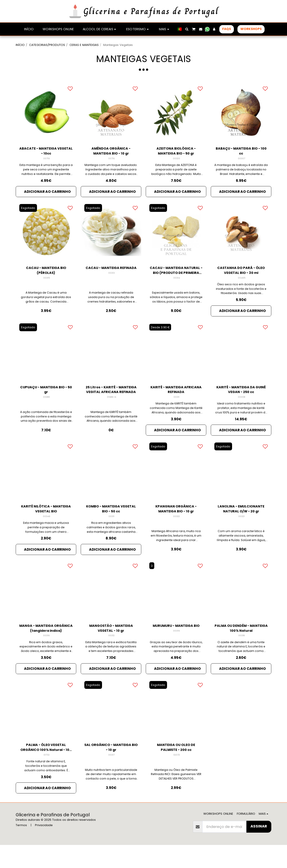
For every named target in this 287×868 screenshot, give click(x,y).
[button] (187, 29)
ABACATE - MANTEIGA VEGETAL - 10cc (46, 163)
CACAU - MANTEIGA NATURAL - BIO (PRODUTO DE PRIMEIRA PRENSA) (176, 285)
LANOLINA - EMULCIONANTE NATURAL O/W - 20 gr (241, 527)
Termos (21, 848)
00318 (241, 656)
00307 (241, 171)
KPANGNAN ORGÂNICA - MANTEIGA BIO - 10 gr (176, 527)
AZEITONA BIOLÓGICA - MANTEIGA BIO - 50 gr (176, 163)
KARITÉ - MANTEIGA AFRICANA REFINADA (176, 406)
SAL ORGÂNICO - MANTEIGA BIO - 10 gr (111, 769)
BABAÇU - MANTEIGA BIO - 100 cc (241, 163)
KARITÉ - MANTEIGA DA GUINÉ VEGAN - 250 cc (241, 406)
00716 (112, 171)
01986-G (111, 414)
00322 (176, 535)
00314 (177, 293)
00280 (46, 414)
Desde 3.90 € (161, 343)
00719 (47, 171)
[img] (46, 124)
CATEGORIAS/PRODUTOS (47, 45)
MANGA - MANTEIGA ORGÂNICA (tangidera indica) (46, 648)
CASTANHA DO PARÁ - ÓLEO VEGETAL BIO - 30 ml (241, 284)
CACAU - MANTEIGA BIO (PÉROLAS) (46, 284)
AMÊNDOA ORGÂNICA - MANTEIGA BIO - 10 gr (111, 163)
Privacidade (44, 848)
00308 (241, 414)
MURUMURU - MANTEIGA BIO (176, 648)
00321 (242, 535)
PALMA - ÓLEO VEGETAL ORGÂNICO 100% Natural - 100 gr (46, 769)
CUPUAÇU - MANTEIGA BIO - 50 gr (46, 406)
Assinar (259, 849)
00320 (177, 171)
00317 (111, 777)
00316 (46, 656)
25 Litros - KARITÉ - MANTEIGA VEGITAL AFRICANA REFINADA (111, 406)
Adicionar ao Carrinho (47, 205)
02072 (177, 777)
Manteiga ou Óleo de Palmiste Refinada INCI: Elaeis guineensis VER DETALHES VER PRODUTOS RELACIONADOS (176, 798)
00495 (241, 293)
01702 (46, 777)
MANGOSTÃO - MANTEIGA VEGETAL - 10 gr (111, 648)
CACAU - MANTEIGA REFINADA (111, 284)
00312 (112, 656)
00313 (112, 293)
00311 (176, 414)
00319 (176, 656)
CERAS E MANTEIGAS (84, 45)
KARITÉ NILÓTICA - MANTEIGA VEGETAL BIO (46, 527)
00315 (46, 293)
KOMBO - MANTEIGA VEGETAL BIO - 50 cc (111, 527)
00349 (47, 535)
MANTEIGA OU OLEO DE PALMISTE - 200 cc (176, 769)
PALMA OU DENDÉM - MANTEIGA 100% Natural (241, 648)
